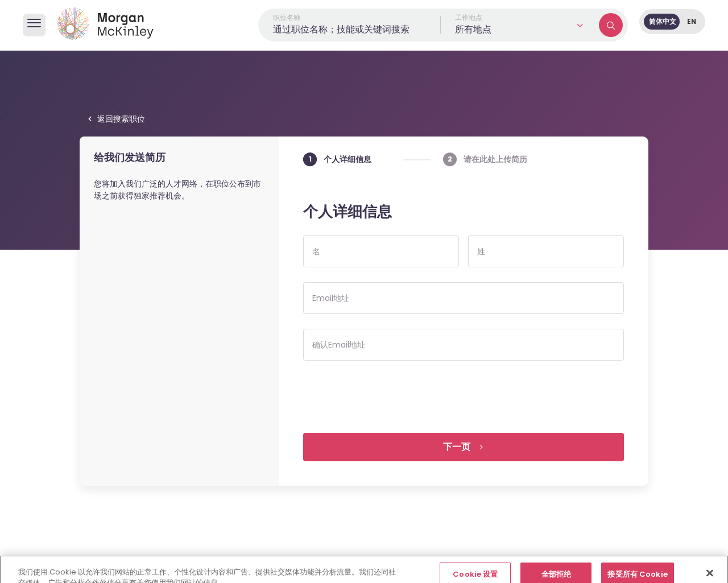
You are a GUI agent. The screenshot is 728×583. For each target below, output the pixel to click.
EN (692, 21)
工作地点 (469, 17)
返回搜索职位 (121, 119)
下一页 (457, 447)
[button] (520, 25)
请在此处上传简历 (495, 159)
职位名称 (287, 17)
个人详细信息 (348, 159)
